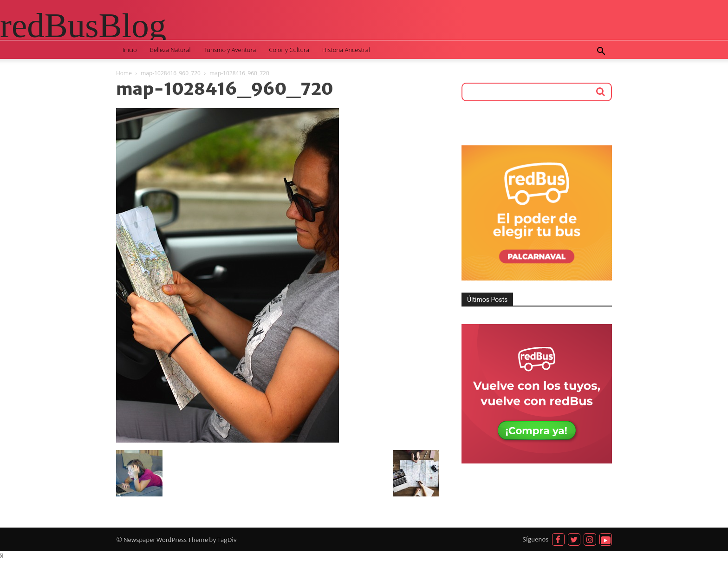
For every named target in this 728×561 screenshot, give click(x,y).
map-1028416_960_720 (171, 73)
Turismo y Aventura (230, 50)
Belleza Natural (170, 50)
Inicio (130, 50)
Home (124, 73)
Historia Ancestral (346, 50)
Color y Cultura (289, 50)
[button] (601, 52)
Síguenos (536, 539)
